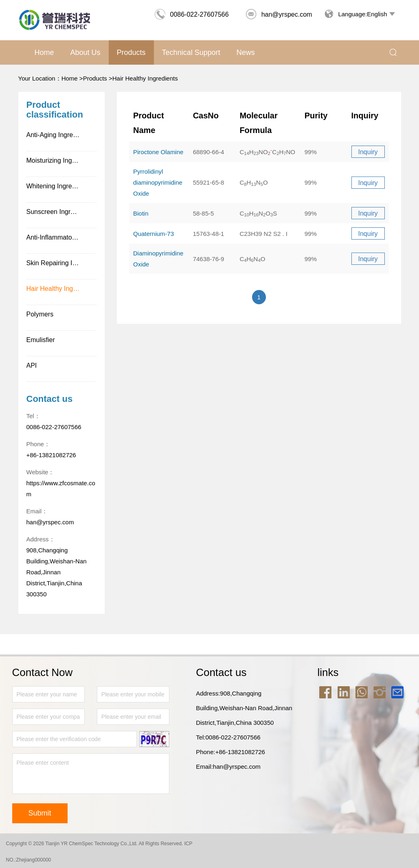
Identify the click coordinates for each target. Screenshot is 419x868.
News (246, 52)
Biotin (141, 213)
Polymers (40, 314)
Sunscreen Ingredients (59, 212)
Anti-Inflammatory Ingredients (62, 237)
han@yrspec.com (279, 14)
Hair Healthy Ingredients (145, 78)
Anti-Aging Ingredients (58, 135)
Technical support (191, 52)
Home (44, 52)
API (32, 365)
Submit (40, 813)
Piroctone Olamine (158, 152)
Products (131, 52)
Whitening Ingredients (58, 186)
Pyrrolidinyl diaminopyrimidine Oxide (158, 182)
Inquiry (368, 152)
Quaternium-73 (154, 234)
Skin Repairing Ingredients (62, 263)
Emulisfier (41, 340)
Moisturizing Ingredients (61, 160)
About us (86, 52)
